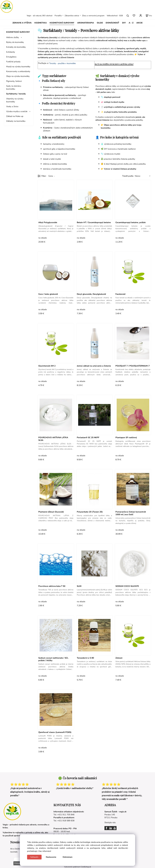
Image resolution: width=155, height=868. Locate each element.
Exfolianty (11, 52)
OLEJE (100, 23)
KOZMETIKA (41, 23)
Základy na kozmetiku (16, 121)
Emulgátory (11, 57)
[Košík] (149, 16)
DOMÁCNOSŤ (112, 23)
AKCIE (139, 23)
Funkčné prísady (13, 62)
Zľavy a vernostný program (93, 16)
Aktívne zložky (13, 37)
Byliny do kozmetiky (15, 42)
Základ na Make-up (15, 116)
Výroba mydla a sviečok (17, 111)
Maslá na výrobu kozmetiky (18, 67)
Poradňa (58, 16)
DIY (124, 23)
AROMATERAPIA (86, 23)
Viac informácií (45, 851)
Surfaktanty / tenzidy (16, 94)
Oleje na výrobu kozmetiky (18, 76)
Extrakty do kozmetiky (16, 47)
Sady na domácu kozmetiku (14, 87)
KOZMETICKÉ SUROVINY (62, 23)
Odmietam (68, 857)
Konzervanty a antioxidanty (18, 71)
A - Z (131, 23)
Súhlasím (34, 857)
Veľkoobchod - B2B (115, 16)
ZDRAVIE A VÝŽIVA (22, 23)
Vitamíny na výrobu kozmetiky (15, 100)
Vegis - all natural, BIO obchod (39, 16)
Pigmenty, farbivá (14, 81)
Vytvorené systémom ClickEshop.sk (77, 867)
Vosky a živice (12, 106)
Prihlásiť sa (19, 863)
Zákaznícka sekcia (72, 16)
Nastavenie (51, 857)
